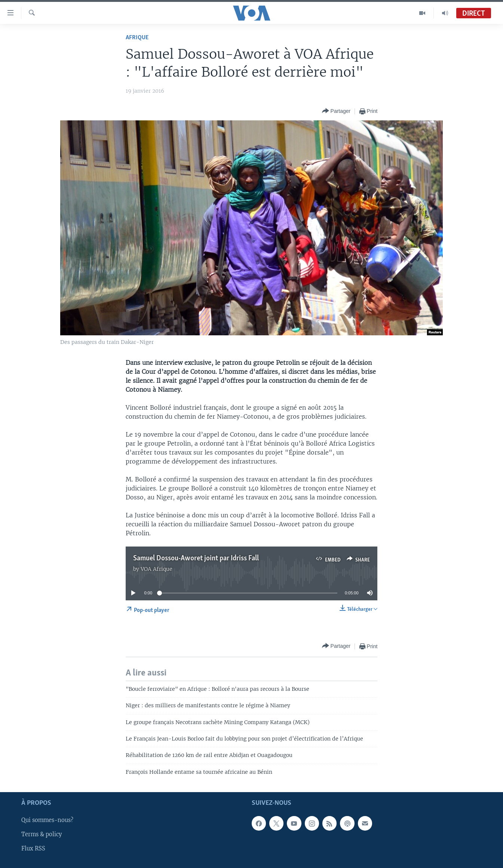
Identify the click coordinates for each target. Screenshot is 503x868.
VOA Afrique (157, 569)
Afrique (137, 38)
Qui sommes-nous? (47, 821)
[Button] (336, 111)
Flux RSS (33, 849)
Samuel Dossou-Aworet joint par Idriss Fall (196, 558)
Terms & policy (42, 835)
